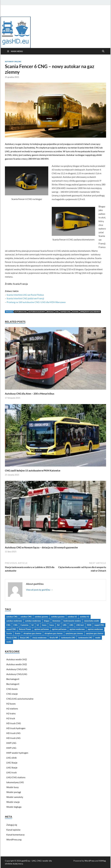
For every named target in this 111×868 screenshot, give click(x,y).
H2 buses (11, 704)
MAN (89, 625)
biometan (56, 621)
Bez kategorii (13, 679)
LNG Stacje (12, 763)
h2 (33, 625)
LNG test (80, 625)
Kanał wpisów (13, 830)
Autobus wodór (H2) (17, 659)
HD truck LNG (13, 733)
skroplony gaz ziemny (32, 633)
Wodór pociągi (14, 792)
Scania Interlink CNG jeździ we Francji (25, 298)
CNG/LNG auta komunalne (20, 699)
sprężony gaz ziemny (90, 312)
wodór (98, 638)
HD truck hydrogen (16, 728)
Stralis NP (54, 638)
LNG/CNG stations (16, 777)
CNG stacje (12, 694)
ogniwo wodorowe (77, 629)
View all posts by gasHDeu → (39, 590)
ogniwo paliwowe (42, 629)
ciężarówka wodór (92, 621)
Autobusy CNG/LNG (13, 62)
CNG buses (12, 689)
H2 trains (11, 713)
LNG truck (11, 772)
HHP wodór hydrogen (17, 753)
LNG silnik (11, 758)
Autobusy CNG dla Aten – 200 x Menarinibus (30, 394)
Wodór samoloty (15, 797)
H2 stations (12, 708)
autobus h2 (72, 617)
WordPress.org (14, 839)
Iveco (44, 625)
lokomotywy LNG (15, 782)
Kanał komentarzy (15, 835)
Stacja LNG (25, 638)
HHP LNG (11, 743)
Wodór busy (13, 787)
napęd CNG (65, 312)
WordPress (90, 861)
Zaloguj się (12, 825)
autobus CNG (21, 312)
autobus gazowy (37, 312)
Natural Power (25, 629)
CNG (57, 312)
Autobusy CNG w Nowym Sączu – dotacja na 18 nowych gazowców (41, 547)
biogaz (50, 312)
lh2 (58, 625)
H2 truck (11, 718)
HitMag (102, 861)
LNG (65, 625)
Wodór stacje (13, 802)
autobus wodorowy (14, 621)
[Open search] (103, 51)
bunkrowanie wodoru (72, 621)
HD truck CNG (14, 723)
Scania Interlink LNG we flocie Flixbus (25, 295)
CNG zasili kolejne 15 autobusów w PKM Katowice (33, 471)
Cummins (24, 625)
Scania (75, 312)
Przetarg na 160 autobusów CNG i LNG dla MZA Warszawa (36, 302)
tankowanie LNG (68, 638)
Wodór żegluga (14, 807)
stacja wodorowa (39, 638)
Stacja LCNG (12, 638)
